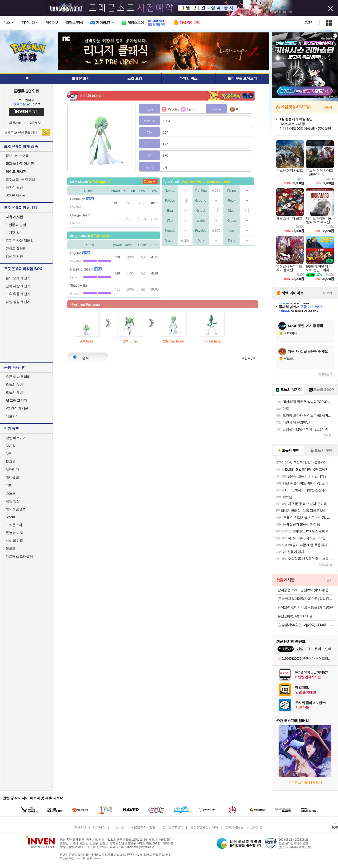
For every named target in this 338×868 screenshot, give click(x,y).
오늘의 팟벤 (14, 392)
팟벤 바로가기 (16, 438)
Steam (10, 517)
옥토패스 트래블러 (19, 556)
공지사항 (257, 827)
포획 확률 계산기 (18, 294)
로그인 (309, 23)
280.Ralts (86, 341)
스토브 (11, 493)
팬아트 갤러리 (16, 249)
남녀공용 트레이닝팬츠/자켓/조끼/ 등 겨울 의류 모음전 (306, 590)
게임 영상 (13, 501)
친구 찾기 (14, 233)
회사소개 (80, 827)
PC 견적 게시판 (17, 408)
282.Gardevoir (174, 341)
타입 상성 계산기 (18, 302)
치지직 (11, 446)
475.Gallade (211, 341)
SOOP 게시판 (16, 195)
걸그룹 (11, 462)
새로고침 (324, 374)
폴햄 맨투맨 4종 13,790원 (295, 616)
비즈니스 (99, 827)
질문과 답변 (16, 225)
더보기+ (328, 293)
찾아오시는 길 (234, 827)
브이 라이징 (14, 541)
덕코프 (11, 549)
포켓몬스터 (14, 525)
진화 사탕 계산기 (18, 286)
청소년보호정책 (173, 827)
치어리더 (12, 469)
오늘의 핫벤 (14, 385)
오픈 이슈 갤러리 (18, 377)
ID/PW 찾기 (36, 123)
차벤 (9, 454)
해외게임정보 (15, 509)
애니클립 (12, 477)
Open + (149, 181)
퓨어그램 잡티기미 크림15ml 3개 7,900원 (306, 607)
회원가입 (15, 123)
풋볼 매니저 (14, 533)
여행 (9, 485)
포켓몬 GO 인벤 (27, 91)
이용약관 (118, 827)
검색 (46, 132)
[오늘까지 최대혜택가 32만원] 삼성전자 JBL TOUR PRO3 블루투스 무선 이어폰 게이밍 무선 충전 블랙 (306, 599)
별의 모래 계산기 (18, 278)
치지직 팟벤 (14, 187)
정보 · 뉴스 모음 (17, 156)
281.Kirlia (130, 341)
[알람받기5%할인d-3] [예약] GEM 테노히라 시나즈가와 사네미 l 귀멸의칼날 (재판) (306, 625)
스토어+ (328, 107)
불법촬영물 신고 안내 (204, 827)
